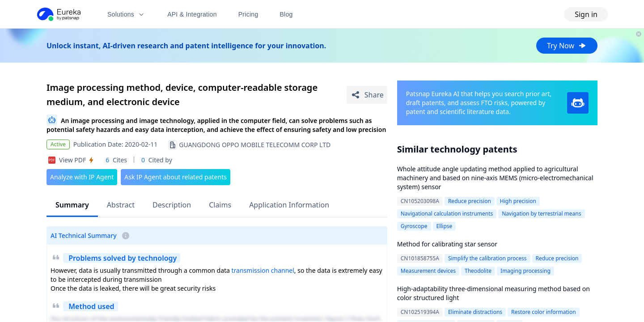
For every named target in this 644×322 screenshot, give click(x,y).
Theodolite (478, 271)
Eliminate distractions (475, 312)
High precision (518, 201)
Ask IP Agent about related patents (176, 177)
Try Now (567, 46)
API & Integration (192, 14)
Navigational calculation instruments (447, 214)
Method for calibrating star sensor (447, 244)
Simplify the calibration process (487, 258)
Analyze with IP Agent (82, 177)
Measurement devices (428, 271)
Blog (286, 14)
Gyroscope (414, 226)
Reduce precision (470, 201)
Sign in (586, 14)
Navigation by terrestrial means (541, 214)
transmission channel (263, 270)
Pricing (248, 14)
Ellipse (445, 226)
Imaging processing (525, 271)
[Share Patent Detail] (367, 95)
